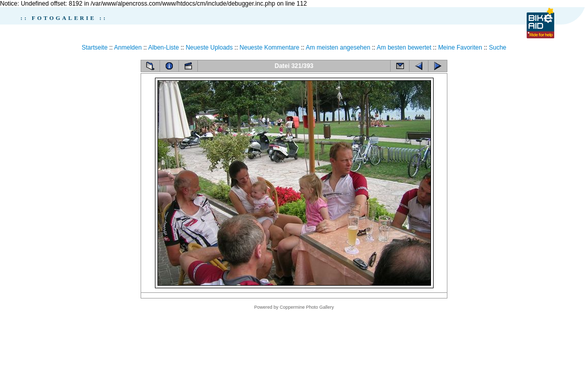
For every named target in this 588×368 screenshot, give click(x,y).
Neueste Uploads (209, 48)
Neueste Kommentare (270, 48)
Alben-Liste (164, 48)
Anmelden (128, 48)
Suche (497, 48)
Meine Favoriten (460, 48)
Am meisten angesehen (338, 48)
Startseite (95, 48)
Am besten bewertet (404, 48)
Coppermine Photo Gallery (307, 307)
